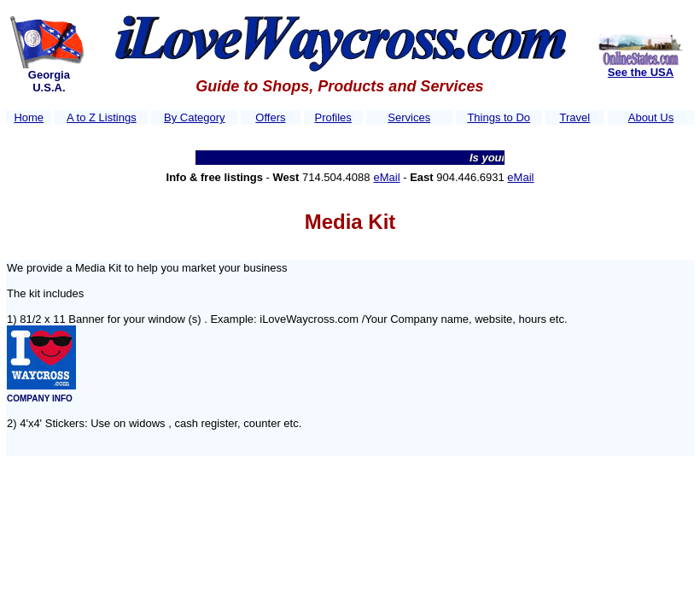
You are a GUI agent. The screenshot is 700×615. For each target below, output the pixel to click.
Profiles (332, 117)
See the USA (641, 72)
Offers (270, 117)
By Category (195, 117)
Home (29, 117)
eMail (387, 177)
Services (409, 117)
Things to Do (499, 117)
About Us (651, 117)
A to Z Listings (102, 117)
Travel (575, 117)
